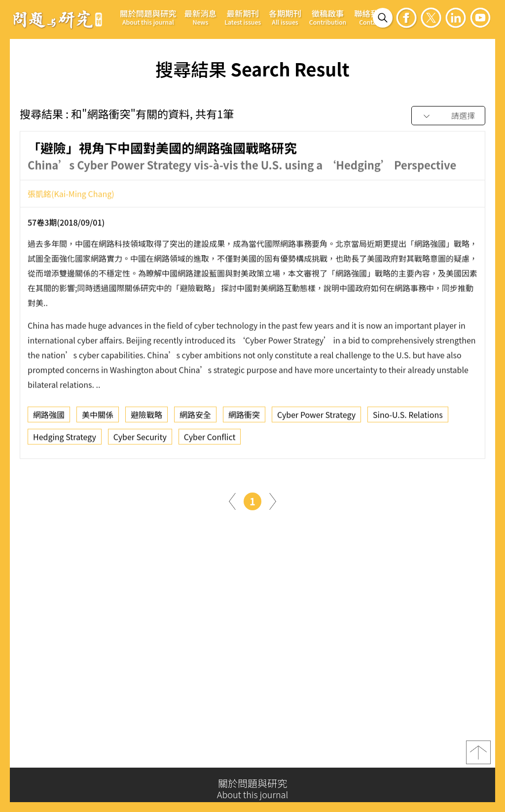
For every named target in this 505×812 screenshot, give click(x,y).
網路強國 (49, 419)
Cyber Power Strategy (316, 419)
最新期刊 (243, 17)
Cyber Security (140, 441)
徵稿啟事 (328, 17)
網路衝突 (244, 419)
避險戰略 (146, 419)
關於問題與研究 (148, 17)
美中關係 (98, 419)
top (478, 757)
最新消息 (201, 17)
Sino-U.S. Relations (408, 419)
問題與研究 (58, 19)
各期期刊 (285, 17)
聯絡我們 (370, 17)
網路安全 (195, 419)
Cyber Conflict (210, 441)
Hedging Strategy (65, 441)
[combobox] (448, 116)
